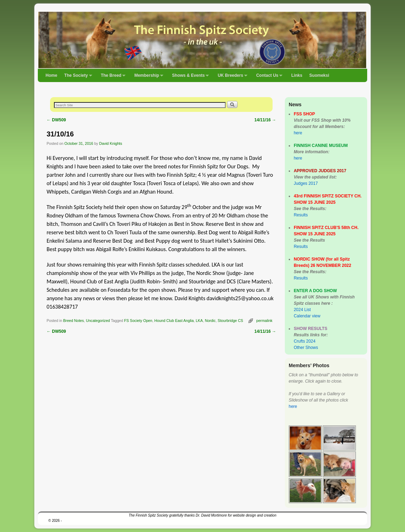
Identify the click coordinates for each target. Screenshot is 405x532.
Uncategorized (98, 321)
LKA (199, 321)
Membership (147, 78)
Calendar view (307, 316)
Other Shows (306, 348)
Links (297, 75)
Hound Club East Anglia (174, 321)
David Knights (111, 143)
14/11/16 (265, 120)
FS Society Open (138, 321)
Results (301, 215)
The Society (76, 78)
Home (51, 75)
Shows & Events (189, 78)
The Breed (112, 78)
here (298, 133)
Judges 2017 (306, 183)
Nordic (210, 321)
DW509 (56, 120)
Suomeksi (319, 75)
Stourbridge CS (230, 321)
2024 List (302, 310)
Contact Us (267, 78)
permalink (265, 321)
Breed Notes (73, 321)
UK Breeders (231, 78)
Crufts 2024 (304, 341)
